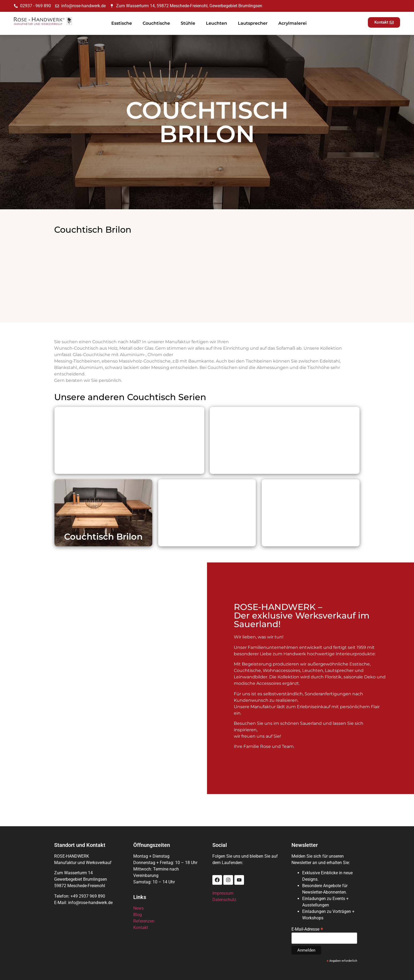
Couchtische (156, 23)
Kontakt (141, 928)
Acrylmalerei (293, 23)
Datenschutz (224, 900)
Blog (138, 915)
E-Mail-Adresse (307, 929)
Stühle (188, 23)
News (138, 908)
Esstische (122, 23)
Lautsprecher (253, 23)
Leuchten (217, 23)
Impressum (223, 893)
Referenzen (144, 921)
